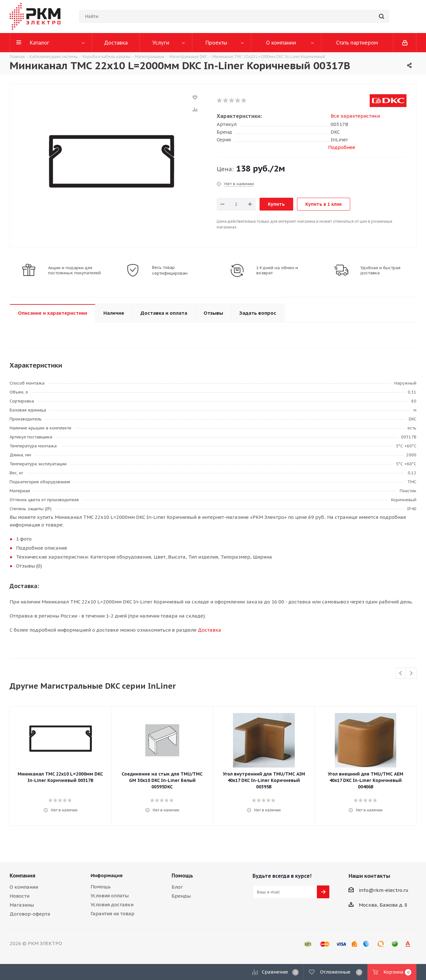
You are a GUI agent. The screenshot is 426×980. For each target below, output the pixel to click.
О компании (24, 887)
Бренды (181, 896)
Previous (401, 673)
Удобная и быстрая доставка (380, 270)
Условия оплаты (110, 896)
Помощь (101, 887)
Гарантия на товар (113, 914)
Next (411, 673)
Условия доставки (112, 905)
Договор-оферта (30, 914)
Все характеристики (355, 116)
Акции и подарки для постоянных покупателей (74, 270)
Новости (20, 896)
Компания (22, 876)
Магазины (22, 905)
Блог (177, 887)
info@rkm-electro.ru (384, 890)
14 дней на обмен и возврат (277, 270)
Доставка (209, 630)
